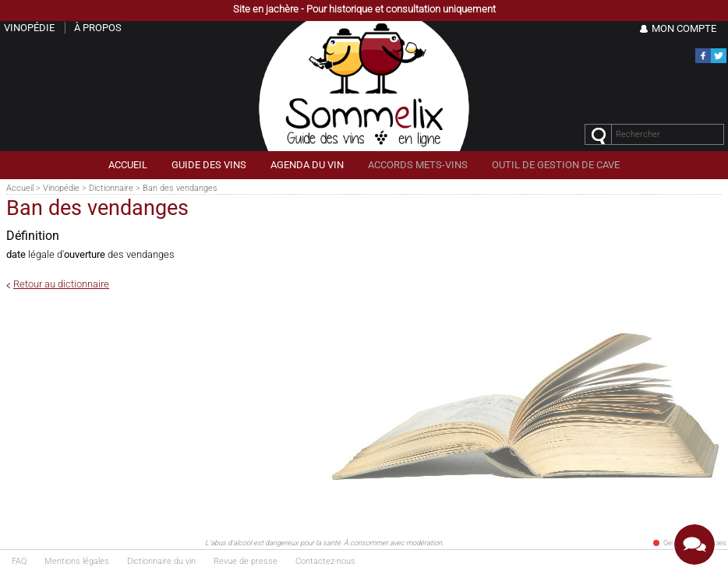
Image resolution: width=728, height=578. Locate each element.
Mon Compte (684, 28)
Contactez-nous (325, 561)
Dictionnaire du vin (161, 561)
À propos (98, 28)
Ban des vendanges (180, 188)
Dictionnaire (111, 188)
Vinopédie (61, 188)
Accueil (20, 188)
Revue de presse (246, 561)
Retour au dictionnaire (61, 284)
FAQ (19, 561)
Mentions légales (77, 561)
